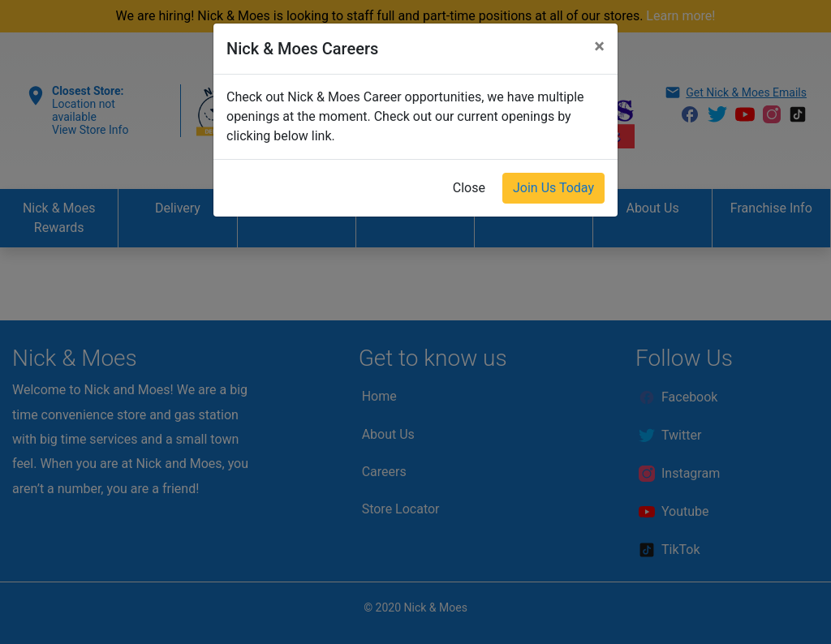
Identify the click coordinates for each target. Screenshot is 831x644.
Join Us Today (553, 188)
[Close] (599, 46)
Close (469, 188)
